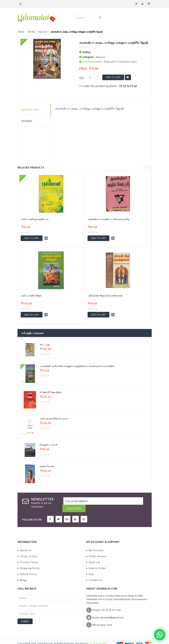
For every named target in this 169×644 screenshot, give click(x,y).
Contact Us (94, 573)
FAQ (90, 567)
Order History (96, 549)
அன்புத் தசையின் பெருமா (54, 418)
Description (30, 110)
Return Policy (27, 567)
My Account (95, 543)
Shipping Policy (29, 561)
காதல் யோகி (47, 466)
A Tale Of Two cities (51, 392)
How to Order (96, 561)
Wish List (93, 555)
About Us (25, 543)
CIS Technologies (98, 636)
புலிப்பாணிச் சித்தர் (31, 295)
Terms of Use (27, 549)
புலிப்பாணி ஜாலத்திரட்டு (35, 219)
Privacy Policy (28, 555)
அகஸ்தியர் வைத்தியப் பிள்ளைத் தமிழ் (109, 219)
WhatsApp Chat (102, 617)
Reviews (27, 121)
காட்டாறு (45, 344)
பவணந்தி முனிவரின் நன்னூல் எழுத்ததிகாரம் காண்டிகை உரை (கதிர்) (77, 366)
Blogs (22, 573)
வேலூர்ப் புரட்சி (48, 445)
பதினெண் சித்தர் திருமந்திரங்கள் (105, 295)
